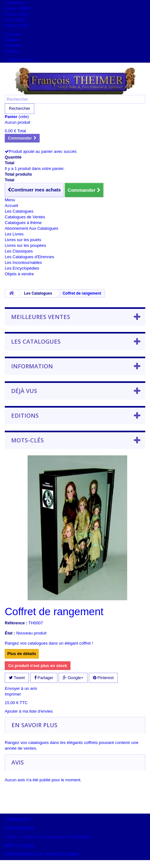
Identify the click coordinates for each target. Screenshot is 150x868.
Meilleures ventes (41, 317)
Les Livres (14, 234)
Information (32, 366)
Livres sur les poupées (25, 245)
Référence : (16, 623)
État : (10, 633)
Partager (44, 678)
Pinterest (103, 678)
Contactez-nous (19, 60)
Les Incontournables (23, 262)
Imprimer (13, 694)
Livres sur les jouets (23, 240)
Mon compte (20, 845)
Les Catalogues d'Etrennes (29, 257)
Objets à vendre (19, 274)
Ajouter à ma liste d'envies (29, 711)
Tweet (17, 678)
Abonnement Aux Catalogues (31, 228)
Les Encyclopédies (22, 268)
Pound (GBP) (17, 25)
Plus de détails (22, 654)
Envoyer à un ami (21, 688)
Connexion (15, 3)
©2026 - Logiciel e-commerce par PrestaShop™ (49, 837)
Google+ (73, 678)
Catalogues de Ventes (25, 217)
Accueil (11, 206)
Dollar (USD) (16, 14)
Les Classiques (19, 251)
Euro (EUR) (15, 20)
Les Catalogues (19, 211)
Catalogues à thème (23, 223)
